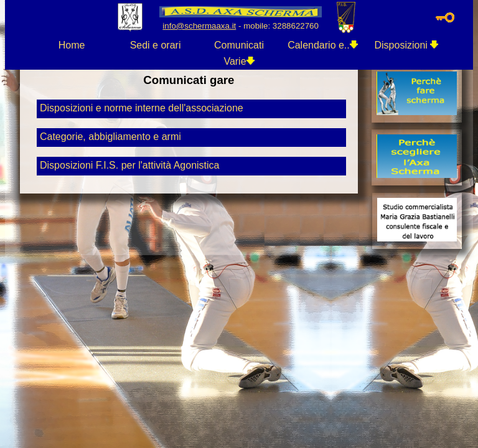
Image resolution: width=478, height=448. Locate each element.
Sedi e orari (156, 45)
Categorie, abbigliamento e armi (110, 137)
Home (72, 45)
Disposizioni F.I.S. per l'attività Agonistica (130, 165)
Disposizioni (407, 45)
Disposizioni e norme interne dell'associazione (142, 108)
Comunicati (239, 45)
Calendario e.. (323, 45)
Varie (239, 61)
